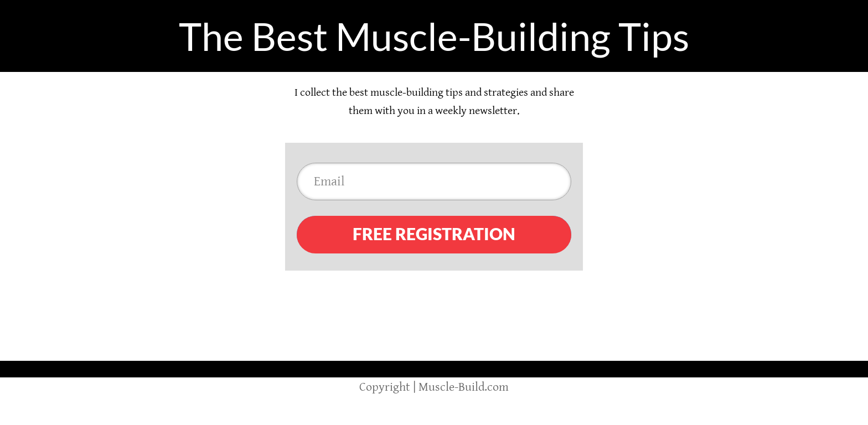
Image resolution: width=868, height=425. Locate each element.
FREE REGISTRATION (434, 234)
